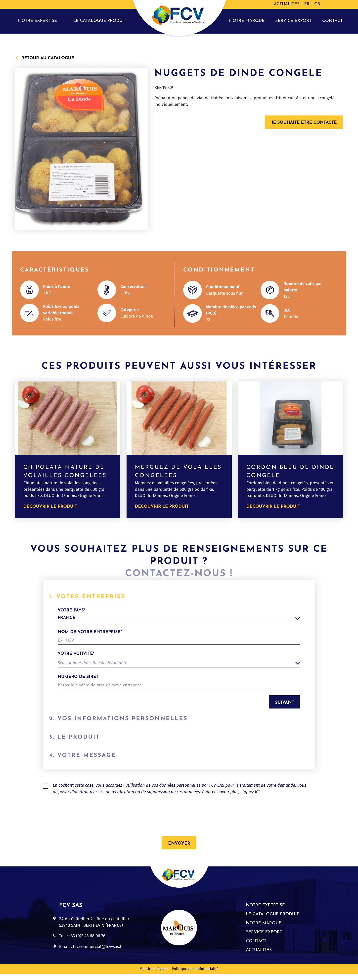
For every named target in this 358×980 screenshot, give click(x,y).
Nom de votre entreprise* (90, 632)
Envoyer (179, 850)
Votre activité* (76, 654)
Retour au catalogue (48, 58)
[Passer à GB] (317, 4)
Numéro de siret (78, 677)
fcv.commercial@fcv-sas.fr (98, 953)
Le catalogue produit (100, 21)
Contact (332, 21)
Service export (294, 21)
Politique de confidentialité (195, 975)
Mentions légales (154, 975)
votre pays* (179, 616)
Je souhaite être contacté (304, 123)
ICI (257, 798)
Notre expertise (37, 21)
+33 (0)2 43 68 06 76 (87, 942)
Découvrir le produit (50, 507)
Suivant (285, 703)
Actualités (287, 4)
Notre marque (247, 21)
